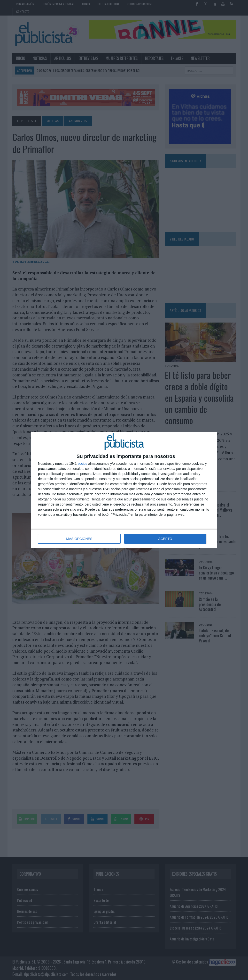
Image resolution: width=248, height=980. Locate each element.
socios (82, 464)
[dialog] (124, 490)
